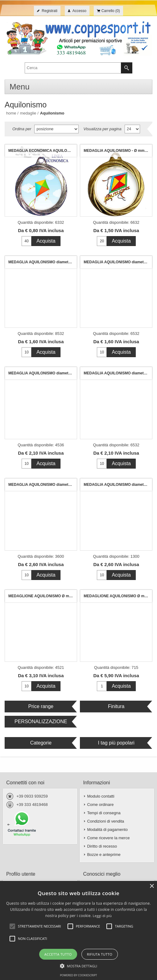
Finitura (116, 706)
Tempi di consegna (104, 813)
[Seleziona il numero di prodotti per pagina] (132, 129)
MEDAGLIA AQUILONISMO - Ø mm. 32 (117, 151)
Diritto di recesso (102, 846)
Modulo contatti (101, 796)
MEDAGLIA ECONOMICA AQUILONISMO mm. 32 (42, 151)
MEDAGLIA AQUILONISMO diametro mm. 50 (42, 485)
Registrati (50, 11)
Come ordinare (100, 805)
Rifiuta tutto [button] (100, 954)
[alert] (78, 930)
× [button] (152, 886)
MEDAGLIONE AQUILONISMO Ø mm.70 (42, 596)
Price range (41, 706)
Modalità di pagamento (107, 830)
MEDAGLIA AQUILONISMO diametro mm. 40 (42, 373)
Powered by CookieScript (78, 975)
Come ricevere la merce (108, 838)
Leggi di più (102, 916)
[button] (79, 965)
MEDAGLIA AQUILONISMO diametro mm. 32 (42, 262)
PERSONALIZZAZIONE (41, 721)
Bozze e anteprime (104, 855)
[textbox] (73, 68)
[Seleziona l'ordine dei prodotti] (56, 129)
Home (11, 113)
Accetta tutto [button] (58, 954)
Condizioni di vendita (105, 821)
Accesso (79, 11)
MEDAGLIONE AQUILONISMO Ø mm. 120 (118, 596)
